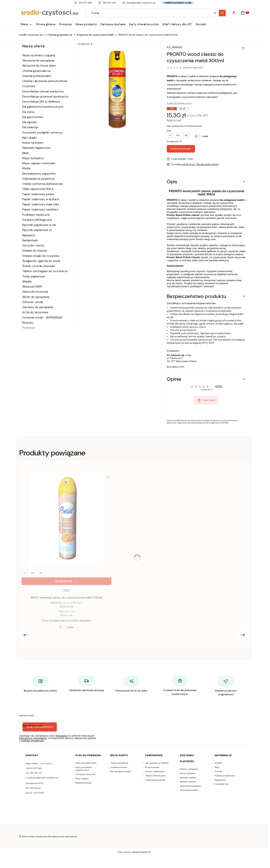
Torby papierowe (34, 276)
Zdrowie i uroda (33, 302)
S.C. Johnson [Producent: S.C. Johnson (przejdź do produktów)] (174, 47)
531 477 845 (83, 3)
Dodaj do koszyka (181, 149)
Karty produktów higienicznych (84, 769)
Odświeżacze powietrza (38, 179)
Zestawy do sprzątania (38, 307)
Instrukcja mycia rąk (85, 774)
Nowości (28, 323)
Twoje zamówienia (119, 763)
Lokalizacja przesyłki (155, 780)
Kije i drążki (29, 138)
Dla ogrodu (29, 122)
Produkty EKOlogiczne (37, 220)
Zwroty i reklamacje (155, 771)
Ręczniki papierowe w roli (39, 225)
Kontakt (218, 763)
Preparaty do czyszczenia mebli (95, 35)
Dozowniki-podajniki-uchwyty (42, 133)
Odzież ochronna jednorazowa (42, 184)
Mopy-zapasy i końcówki (39, 163)
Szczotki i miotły (33, 246)
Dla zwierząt (30, 127)
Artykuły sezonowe (35, 312)
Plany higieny (82, 779)
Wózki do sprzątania (36, 297)
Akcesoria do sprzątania (38, 61)
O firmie (219, 771)
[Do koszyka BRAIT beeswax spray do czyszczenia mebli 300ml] (66, 581)
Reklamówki (30, 240)
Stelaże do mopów (35, 251)
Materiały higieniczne (36, 148)
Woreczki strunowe (35, 292)
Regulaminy (220, 780)
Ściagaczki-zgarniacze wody (41, 261)
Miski (25, 153)
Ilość (169, 131)
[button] (222, 13)
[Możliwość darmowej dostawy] (87, 684)
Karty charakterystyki (86, 763)
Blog (217, 767)
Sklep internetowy (133, 852)
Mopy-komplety (33, 158)
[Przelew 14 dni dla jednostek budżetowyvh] (180, 686)
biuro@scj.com (175, 367)
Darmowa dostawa (189, 790)
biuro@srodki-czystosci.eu (139, 3)
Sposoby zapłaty (188, 777)
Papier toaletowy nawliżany (40, 210)
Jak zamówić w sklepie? (157, 763)
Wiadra (27, 282)
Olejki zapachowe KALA (38, 189)
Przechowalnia (152, 767)
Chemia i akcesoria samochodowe (45, 81)
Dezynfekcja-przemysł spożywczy (45, 97)
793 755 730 (107, 3)
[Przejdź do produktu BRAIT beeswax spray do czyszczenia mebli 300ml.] (66, 520)
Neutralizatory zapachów (39, 174)
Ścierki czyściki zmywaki (39, 266)
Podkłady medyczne (36, 215)
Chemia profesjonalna (37, 76)
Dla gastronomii (32, 117)
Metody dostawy (188, 782)
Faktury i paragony (189, 769)
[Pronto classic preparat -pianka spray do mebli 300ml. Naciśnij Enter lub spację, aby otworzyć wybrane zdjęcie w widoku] (117, 89)
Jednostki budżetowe (190, 786)
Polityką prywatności (33, 741)
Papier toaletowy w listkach (41, 199)
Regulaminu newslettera (33, 738)
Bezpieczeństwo (84, 783)
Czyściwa (29, 86)
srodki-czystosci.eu (31, 35)
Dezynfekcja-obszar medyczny (43, 91)
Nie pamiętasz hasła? (121, 771)
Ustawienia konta (119, 767)
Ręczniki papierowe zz (37, 230)
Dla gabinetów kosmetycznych (43, 107)
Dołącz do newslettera (40, 727)
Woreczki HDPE (32, 287)
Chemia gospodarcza (60, 35)
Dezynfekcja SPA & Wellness (41, 102)
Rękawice (29, 235)
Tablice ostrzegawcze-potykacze (45, 271)
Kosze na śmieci (33, 143)
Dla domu (29, 112)
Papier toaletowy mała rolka (41, 204)
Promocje (29, 328)
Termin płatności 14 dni (178, 3)
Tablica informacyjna (155, 776)
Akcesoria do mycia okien (39, 66)
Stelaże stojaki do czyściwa (41, 256)
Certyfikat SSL (222, 784)
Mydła (26, 168)
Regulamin (61, 736)
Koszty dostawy (188, 773)
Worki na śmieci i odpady (39, 55)
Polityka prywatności (225, 776)
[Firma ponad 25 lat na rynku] (132, 685)
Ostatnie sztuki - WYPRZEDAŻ (42, 318)
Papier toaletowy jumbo (38, 194)
